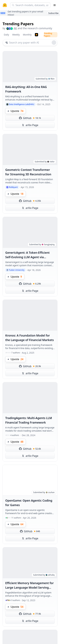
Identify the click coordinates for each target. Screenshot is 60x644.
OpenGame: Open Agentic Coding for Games (29, 503)
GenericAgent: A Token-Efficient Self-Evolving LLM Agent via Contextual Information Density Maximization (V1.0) (28, 255)
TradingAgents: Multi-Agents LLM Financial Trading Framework (29, 420)
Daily (6, 35)
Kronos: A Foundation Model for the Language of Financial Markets (30, 338)
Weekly (16, 35)
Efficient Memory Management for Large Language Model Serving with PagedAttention (30, 585)
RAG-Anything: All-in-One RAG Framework (26, 89)
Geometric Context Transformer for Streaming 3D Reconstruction (28, 172)
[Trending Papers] (36, 35)
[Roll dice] (54, 43)
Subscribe (53, 13)
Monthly (27, 35)
